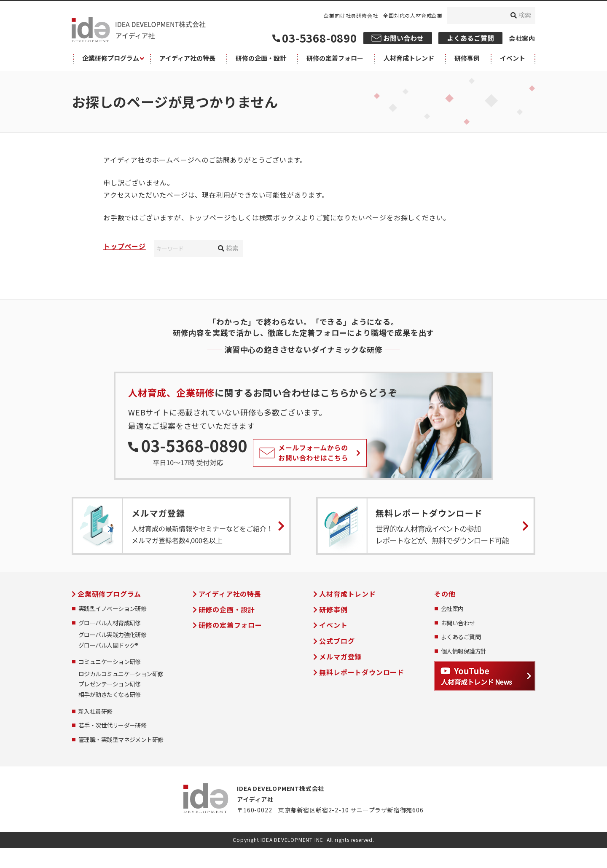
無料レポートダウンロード (362, 672)
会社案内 (522, 38)
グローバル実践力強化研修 (112, 635)
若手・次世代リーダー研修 (112, 725)
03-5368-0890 (320, 38)
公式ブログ (337, 641)
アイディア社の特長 (230, 594)
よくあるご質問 (461, 637)
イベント (333, 625)
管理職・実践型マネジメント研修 (121, 740)
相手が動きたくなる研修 (110, 695)
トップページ (125, 246)
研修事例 (333, 609)
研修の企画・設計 (227, 609)
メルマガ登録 (340, 656)
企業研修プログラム (109, 594)
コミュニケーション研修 (110, 662)
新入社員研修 (95, 711)
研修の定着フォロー (230, 625)
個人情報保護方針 (464, 651)
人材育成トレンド (347, 594)
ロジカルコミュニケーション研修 (121, 674)
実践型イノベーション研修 (112, 609)
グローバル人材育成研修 (110, 623)
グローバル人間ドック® (108, 645)
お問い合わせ (458, 623)
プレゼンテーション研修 (110, 684)
